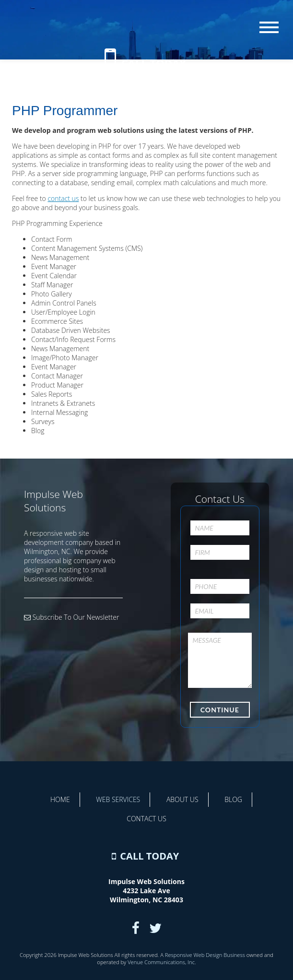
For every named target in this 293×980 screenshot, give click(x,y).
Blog (233, 799)
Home (60, 799)
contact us (63, 198)
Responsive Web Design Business (205, 955)
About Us (182, 799)
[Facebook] (136, 928)
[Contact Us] (110, 63)
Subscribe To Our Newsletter (71, 617)
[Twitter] (155, 928)
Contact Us (146, 819)
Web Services (118, 799)
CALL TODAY (154, 63)
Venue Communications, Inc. (162, 962)
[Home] (147, 34)
